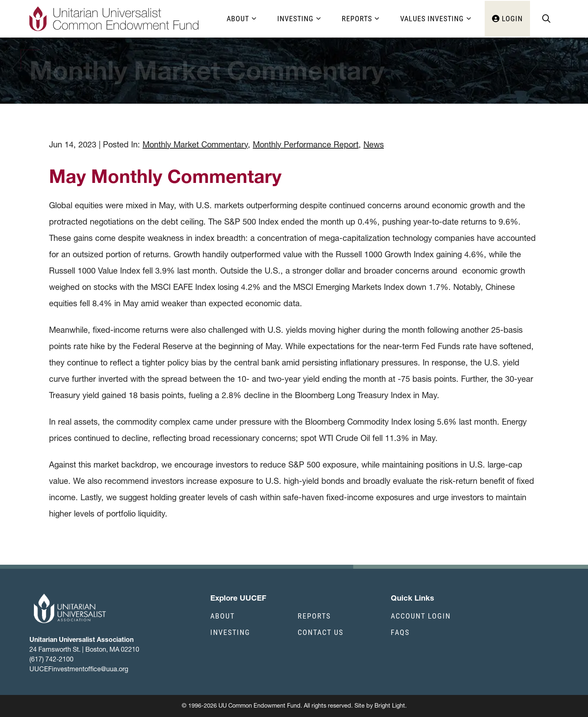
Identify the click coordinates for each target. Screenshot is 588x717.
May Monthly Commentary (165, 176)
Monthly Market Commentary (195, 145)
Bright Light (390, 706)
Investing (230, 632)
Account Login (421, 616)
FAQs (400, 632)
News (374, 145)
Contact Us (321, 632)
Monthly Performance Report (306, 145)
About (223, 616)
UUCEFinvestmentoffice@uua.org (79, 669)
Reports (314, 616)
